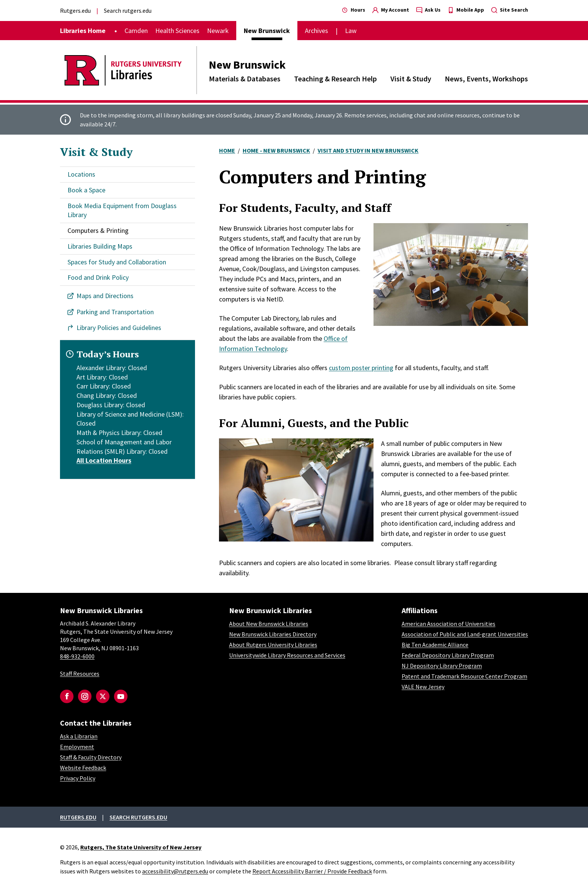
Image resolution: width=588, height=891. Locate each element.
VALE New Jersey (423, 687)
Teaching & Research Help (335, 79)
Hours (354, 10)
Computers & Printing (98, 230)
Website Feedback (83, 768)
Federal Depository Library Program (448, 655)
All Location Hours (104, 460)
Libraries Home (83, 31)
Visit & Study (411, 79)
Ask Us (428, 10)
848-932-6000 (77, 656)
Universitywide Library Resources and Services (287, 655)
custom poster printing (361, 368)
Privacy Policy (78, 778)
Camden (136, 31)
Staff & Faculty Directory (91, 757)
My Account (391, 10)
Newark (218, 31)
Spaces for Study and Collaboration (117, 262)
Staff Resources (80, 673)
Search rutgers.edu (128, 10)
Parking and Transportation (115, 312)
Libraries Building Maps (100, 246)
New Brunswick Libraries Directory (273, 634)
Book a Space (86, 190)
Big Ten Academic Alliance (435, 645)
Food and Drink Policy (98, 277)
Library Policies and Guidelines (119, 328)
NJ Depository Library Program (442, 666)
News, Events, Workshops (486, 79)
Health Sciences (177, 31)
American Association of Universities (448, 624)
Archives (316, 31)
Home (227, 150)
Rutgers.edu (75, 10)
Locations (81, 174)
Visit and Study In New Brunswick (368, 150)
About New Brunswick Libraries (269, 624)
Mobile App (466, 10)
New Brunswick (247, 64)
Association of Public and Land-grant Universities (465, 634)
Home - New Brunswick (276, 150)
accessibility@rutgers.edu (175, 871)
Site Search (510, 10)
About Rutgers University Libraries (273, 645)
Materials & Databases (245, 79)
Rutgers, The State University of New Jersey (141, 847)
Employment (77, 747)
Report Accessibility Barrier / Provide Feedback (312, 871)
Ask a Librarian (79, 736)
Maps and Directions (105, 296)
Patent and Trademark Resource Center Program (464, 676)
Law (351, 31)
